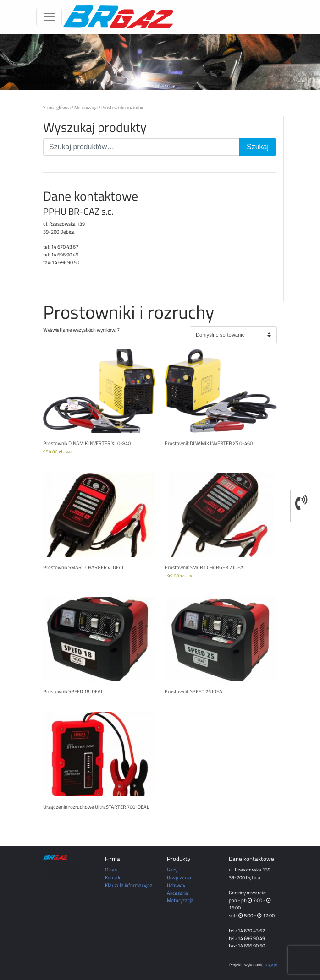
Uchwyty (176, 885)
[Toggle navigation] (49, 17)
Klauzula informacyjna (129, 885)
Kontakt (113, 877)
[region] (160, 62)
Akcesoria (177, 893)
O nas (111, 869)
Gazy (172, 869)
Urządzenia (179, 877)
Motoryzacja (86, 107)
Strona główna (57, 107)
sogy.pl (271, 965)
